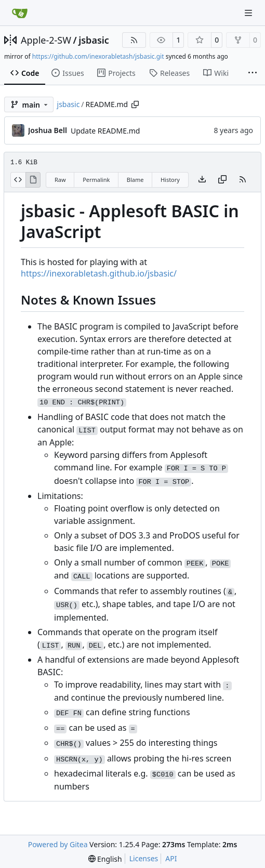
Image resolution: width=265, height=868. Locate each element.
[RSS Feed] (134, 40)
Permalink (96, 180)
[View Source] (18, 180)
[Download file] (202, 180)
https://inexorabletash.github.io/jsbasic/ (99, 273)
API (171, 858)
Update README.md (105, 131)
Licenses (144, 858)
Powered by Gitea (58, 844)
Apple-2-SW (46, 40)
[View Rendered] (33, 180)
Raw (60, 180)
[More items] (253, 73)
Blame (135, 180)
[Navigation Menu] (249, 13)
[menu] (105, 859)
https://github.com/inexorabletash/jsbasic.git (98, 56)
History (170, 180)
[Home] (20, 13)
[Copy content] (222, 180)
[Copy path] (135, 104)
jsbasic (94, 40)
